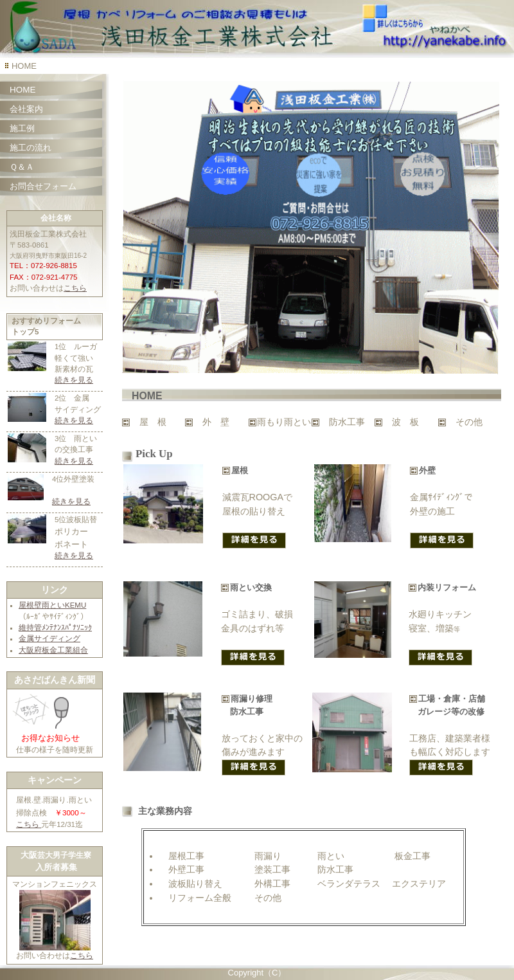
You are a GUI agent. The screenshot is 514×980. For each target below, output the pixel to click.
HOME (22, 90)
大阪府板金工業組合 (53, 650)
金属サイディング (49, 639)
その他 (469, 422)
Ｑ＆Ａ (22, 167)
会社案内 (26, 109)
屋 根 (153, 422)
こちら (75, 288)
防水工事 (347, 422)
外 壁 (216, 422)
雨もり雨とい (284, 422)
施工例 (22, 128)
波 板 (405, 422)
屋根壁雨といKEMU (52, 605)
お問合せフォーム (43, 186)
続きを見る (74, 380)
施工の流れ (31, 148)
